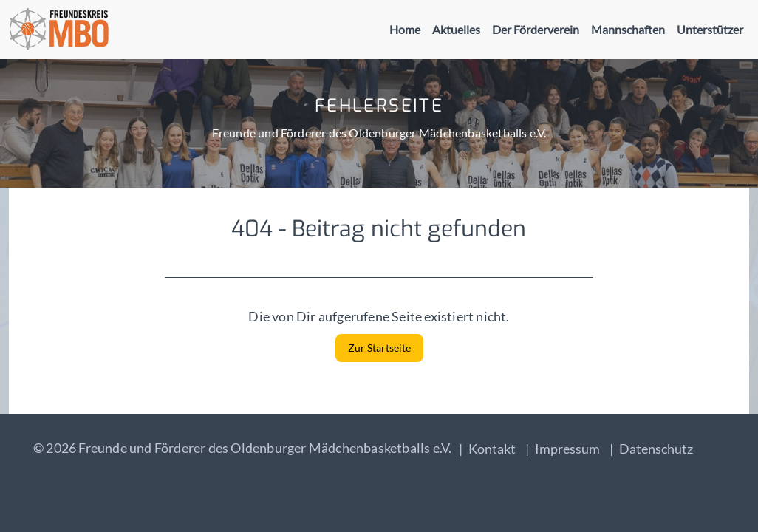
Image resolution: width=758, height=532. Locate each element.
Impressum (567, 449)
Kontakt (492, 449)
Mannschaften (628, 29)
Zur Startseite (379, 348)
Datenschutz (656, 449)
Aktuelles (456, 29)
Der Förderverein (536, 29)
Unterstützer (710, 29)
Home (405, 29)
